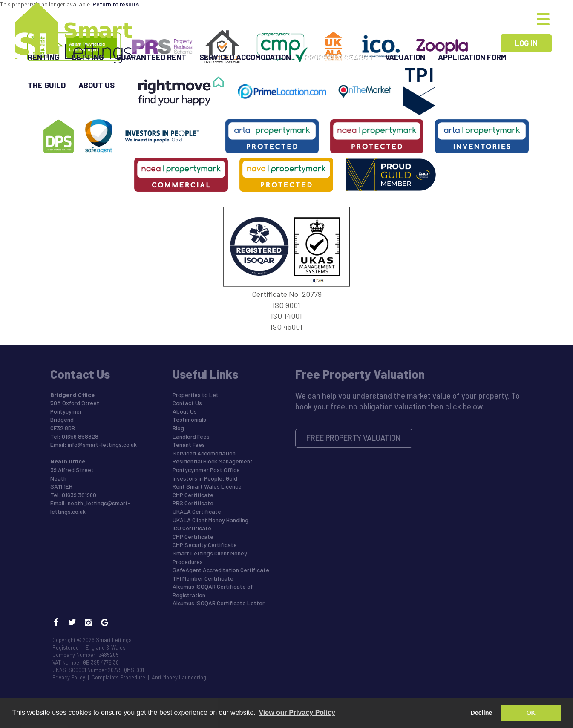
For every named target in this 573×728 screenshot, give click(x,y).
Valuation (405, 57)
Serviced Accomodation (245, 57)
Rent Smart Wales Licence (207, 486)
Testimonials (189, 419)
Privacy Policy (69, 677)
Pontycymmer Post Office (206, 470)
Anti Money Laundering (179, 677)
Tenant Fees (189, 445)
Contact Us (187, 403)
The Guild (47, 85)
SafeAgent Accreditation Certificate (221, 570)
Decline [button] (481, 713)
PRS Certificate (193, 503)
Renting (43, 57)
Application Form (472, 57)
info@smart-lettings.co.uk (102, 445)
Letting (88, 57)
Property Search (338, 57)
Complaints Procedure (118, 677)
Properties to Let (196, 395)
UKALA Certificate (197, 511)
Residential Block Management (213, 461)
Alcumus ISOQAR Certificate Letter (219, 603)
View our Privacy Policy (297, 712)
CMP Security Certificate (205, 545)
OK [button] (531, 713)
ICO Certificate (192, 528)
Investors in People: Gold (205, 478)
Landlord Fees (191, 436)
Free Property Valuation (354, 438)
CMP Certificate (193, 495)
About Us (96, 85)
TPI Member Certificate (203, 578)
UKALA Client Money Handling (210, 520)
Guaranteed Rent (151, 57)
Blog (178, 428)
